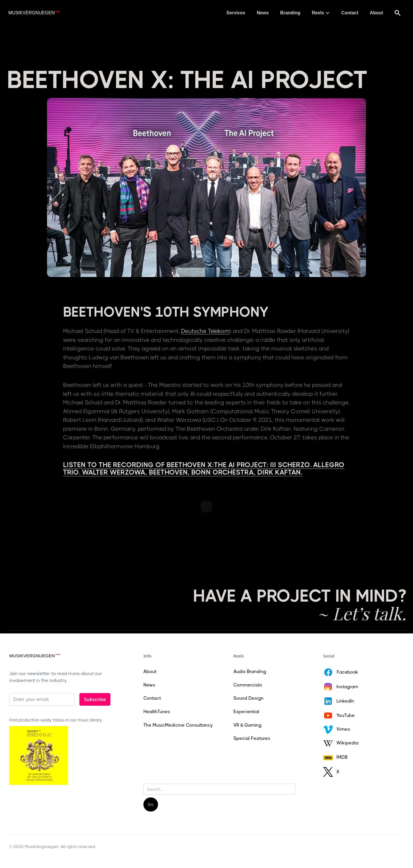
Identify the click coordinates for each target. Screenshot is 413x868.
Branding (290, 13)
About (376, 13)
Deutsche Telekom (205, 331)
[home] (34, 13)
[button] (321, 13)
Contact (350, 13)
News (263, 13)
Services (236, 13)
